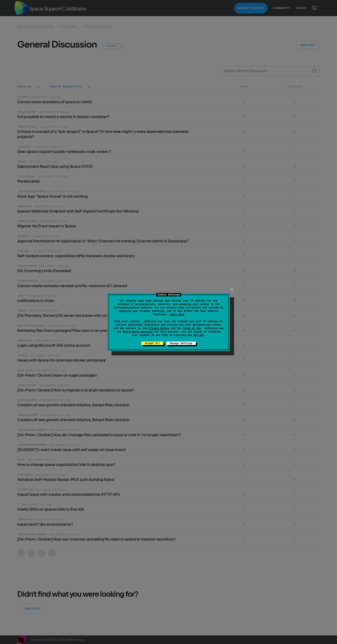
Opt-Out (199, 335)
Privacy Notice (159, 328)
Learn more (177, 314)
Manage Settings (181, 343)
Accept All (152, 343)
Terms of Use (192, 328)
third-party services (138, 332)
